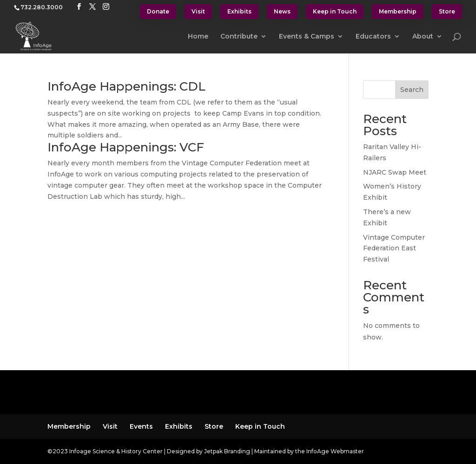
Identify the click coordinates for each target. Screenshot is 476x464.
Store (447, 11)
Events (141, 426)
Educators (373, 37)
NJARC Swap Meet (395, 172)
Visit (198, 11)
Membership (398, 11)
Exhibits (239, 11)
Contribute (239, 37)
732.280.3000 (42, 7)
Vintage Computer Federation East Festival (394, 248)
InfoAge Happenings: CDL (126, 86)
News (282, 11)
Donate (158, 11)
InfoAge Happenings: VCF (126, 147)
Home (198, 37)
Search (412, 90)
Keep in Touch (335, 11)
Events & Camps (307, 37)
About (423, 37)
